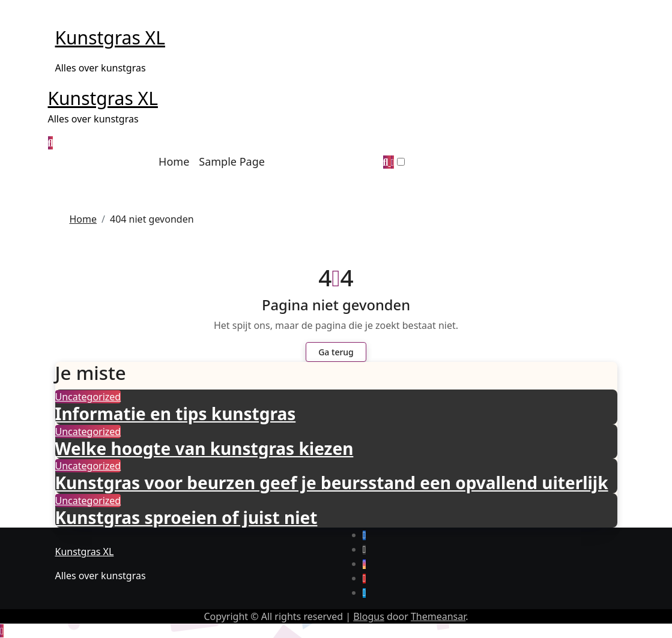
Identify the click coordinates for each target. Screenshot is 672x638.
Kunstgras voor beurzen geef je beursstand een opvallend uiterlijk (332, 483)
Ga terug (336, 352)
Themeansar (438, 616)
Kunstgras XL (110, 38)
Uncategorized (88, 397)
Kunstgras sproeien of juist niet (186, 517)
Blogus (369, 616)
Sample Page (232, 161)
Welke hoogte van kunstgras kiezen (204, 448)
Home (174, 161)
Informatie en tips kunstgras (176, 414)
